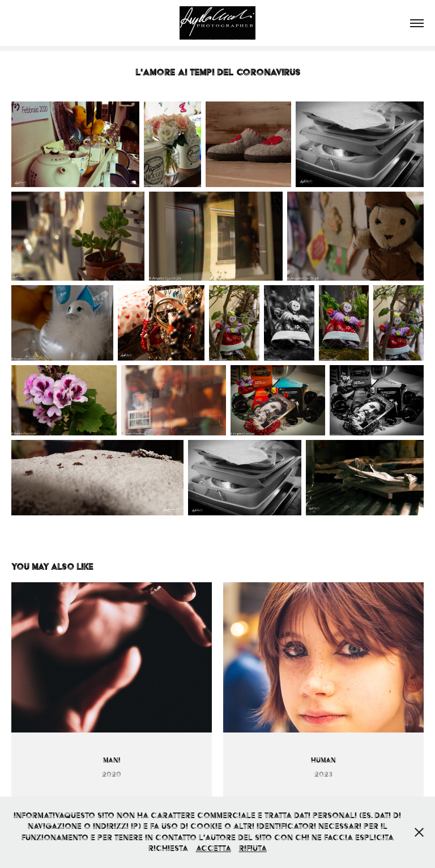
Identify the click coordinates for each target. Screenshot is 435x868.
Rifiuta (253, 848)
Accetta (214, 848)
